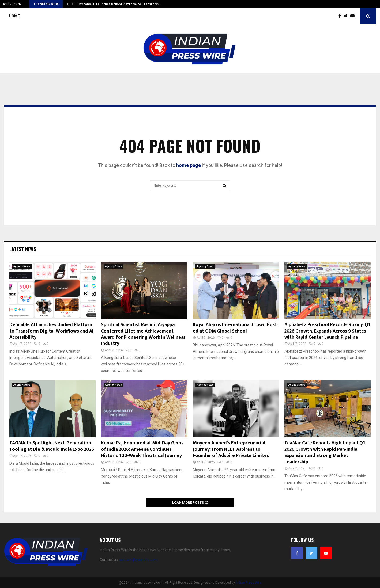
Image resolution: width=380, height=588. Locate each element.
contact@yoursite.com (139, 560)
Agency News (22, 266)
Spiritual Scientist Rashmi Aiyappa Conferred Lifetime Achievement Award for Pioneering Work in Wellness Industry (143, 334)
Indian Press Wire (249, 583)
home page (189, 165)
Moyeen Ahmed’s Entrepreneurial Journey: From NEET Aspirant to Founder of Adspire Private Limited (231, 449)
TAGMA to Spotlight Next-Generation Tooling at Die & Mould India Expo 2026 (52, 446)
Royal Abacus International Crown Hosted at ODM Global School (235, 328)
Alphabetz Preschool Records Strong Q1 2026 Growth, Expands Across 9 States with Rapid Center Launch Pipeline (327, 331)
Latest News (23, 249)
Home (14, 16)
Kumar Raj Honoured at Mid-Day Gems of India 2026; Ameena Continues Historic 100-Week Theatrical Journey (142, 449)
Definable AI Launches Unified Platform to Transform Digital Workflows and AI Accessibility (52, 331)
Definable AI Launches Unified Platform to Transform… (119, 4)
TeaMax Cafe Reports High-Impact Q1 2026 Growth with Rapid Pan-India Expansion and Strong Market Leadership (325, 452)
